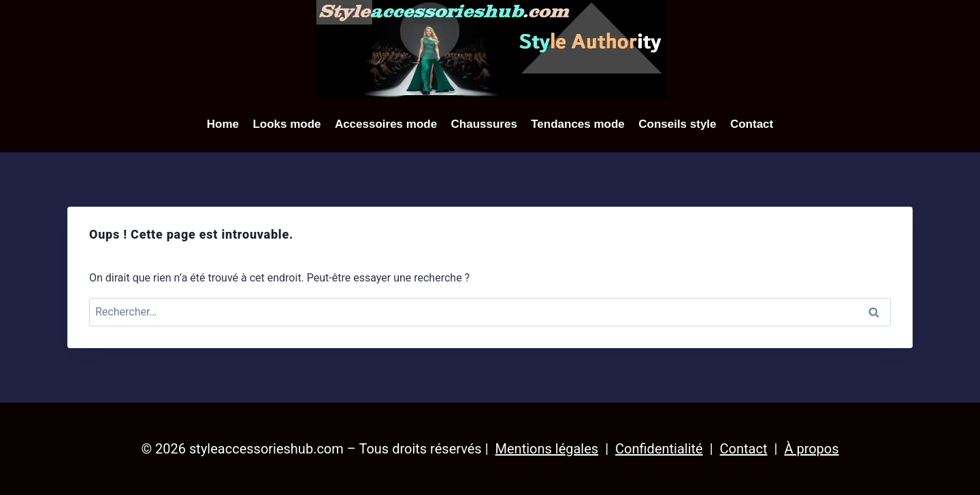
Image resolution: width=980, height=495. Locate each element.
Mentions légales (547, 449)
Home (223, 124)
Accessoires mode (386, 124)
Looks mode (287, 124)
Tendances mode (578, 124)
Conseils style (677, 124)
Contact (752, 124)
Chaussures (484, 124)
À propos (811, 449)
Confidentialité (659, 449)
